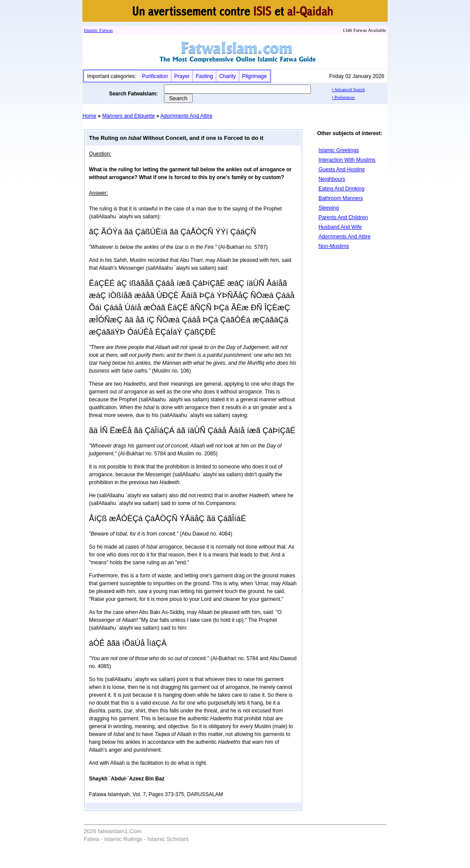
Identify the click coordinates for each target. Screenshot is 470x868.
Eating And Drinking (341, 189)
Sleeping (329, 208)
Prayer (182, 76)
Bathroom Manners (341, 198)
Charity (228, 76)
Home (89, 116)
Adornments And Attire (186, 116)
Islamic (91, 30)
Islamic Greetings (339, 150)
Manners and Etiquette (128, 116)
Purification (155, 76)
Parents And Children (343, 217)
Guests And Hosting (341, 170)
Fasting (204, 76)
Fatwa (105, 30)
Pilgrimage (254, 76)
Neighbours (332, 179)
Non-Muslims (334, 246)
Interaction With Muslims (347, 160)
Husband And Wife (340, 227)
